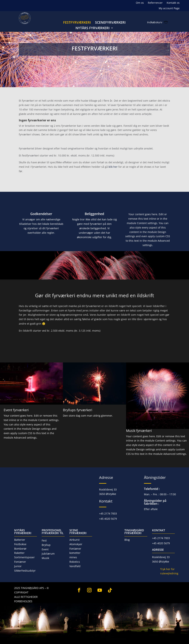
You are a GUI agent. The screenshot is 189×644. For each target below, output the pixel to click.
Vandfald (75, 566)
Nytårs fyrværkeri (93, 28)
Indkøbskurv (155, 23)
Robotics (75, 562)
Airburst (74, 540)
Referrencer (155, 3)
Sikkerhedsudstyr (25, 571)
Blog (127, 540)
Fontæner (20, 562)
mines (73, 557)
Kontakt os (173, 3)
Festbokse (20, 544)
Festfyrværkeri (77, 23)
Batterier (20, 540)
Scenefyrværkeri (110, 23)
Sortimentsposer (24, 557)
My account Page (169, 8)
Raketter (19, 553)
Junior (18, 566)
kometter (75, 553)
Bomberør (20, 549)
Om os (140, 3)
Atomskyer (76, 544)
